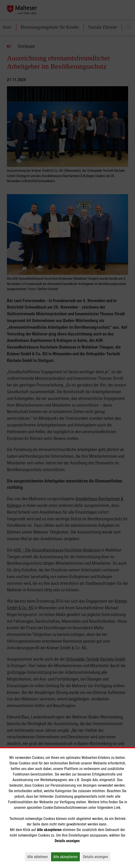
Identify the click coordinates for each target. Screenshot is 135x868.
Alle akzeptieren (67, 857)
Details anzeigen (97, 857)
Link (117, 808)
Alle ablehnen (39, 857)
